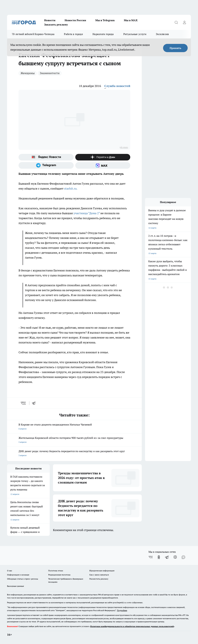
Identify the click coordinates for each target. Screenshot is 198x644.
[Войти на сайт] (184, 22)
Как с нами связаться (99, 575)
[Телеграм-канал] (46, 165)
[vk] (24, 403)
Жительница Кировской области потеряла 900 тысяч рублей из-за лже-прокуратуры (74, 440)
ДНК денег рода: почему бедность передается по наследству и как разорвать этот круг (74, 454)
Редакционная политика (59, 575)
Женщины (28, 73)
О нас (10, 571)
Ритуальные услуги (135, 34)
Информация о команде (18, 575)
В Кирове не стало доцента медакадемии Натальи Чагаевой (74, 427)
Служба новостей (117, 86)
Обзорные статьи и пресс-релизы (23, 579)
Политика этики (56, 571)
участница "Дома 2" (86, 213)
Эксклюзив (162, 34)
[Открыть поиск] (176, 22)
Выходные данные (16, 586)
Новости (50, 20)
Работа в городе (73, 34)
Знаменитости (50, 73)
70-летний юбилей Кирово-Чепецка (33, 34)
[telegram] (35, 403)
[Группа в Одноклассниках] (159, 557)
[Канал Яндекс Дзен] (103, 157)
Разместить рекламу (99, 579)
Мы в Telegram (105, 20)
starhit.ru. (71, 188)
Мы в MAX (131, 20)
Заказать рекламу (56, 24)
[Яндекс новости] (46, 157)
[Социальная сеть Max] (103, 165)
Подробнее (122, 610)
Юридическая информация (102, 571)
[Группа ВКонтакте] (151, 557)
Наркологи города (103, 34)
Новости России (75, 20)
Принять (175, 48)
